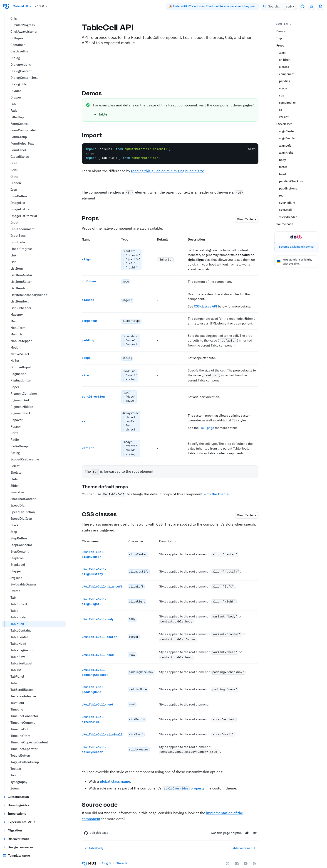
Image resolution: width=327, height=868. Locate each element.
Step (14, 532)
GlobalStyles (20, 157)
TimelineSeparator (24, 749)
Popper (16, 426)
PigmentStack (21, 413)
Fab (13, 104)
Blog (107, 857)
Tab (13, 598)
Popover (16, 420)
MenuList (17, 334)
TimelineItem (20, 736)
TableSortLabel (21, 663)
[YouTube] (246, 857)
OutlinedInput (21, 367)
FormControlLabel (24, 130)
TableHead (18, 644)
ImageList (18, 203)
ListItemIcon (20, 288)
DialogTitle (19, 84)
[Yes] (247, 827)
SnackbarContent (23, 499)
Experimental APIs (19, 822)
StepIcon (17, 558)
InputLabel (18, 242)
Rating (15, 453)
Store (122, 857)
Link (14, 255)
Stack (15, 525)
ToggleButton (20, 755)
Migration (12, 830)
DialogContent (21, 71)
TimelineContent (23, 723)
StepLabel (18, 565)
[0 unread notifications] (312, 6)
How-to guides (16, 805)
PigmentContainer (24, 393)
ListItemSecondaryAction (29, 295)
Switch (15, 591)
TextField (17, 703)
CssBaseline (19, 51)
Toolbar (16, 769)
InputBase (18, 236)
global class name (115, 775)
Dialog (15, 58)
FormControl (20, 124)
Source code (104, 798)
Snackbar (17, 492)
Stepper (16, 571)
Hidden (16, 183)
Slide (14, 479)
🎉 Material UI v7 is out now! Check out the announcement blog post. (212, 6)
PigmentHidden (22, 407)
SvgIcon (16, 578)
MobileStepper (21, 341)
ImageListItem (21, 209)
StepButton (19, 538)
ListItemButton (21, 282)
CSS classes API (206, 306)
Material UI (22, 6)
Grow (14, 176)
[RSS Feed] (255, 857)
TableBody (18, 617)
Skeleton (17, 472)
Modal (15, 347)
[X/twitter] (228, 857)
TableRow (18, 657)
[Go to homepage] (6, 6)
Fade (14, 111)
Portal (15, 433)
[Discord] (237, 857)
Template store (16, 856)
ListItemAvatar (21, 275)
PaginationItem (22, 380)
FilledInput (19, 117)
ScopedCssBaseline (25, 459)
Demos (96, 93)
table (247, 220)
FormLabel (18, 150)
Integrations (14, 814)
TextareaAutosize (23, 696)
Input (14, 222)
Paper (15, 387)
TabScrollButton (22, 690)
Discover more (16, 839)
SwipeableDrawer (23, 584)
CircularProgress (23, 25)
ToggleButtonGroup (25, 762)
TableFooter (19, 637)
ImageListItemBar (24, 216)
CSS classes (103, 512)
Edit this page (96, 826)
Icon (14, 189)
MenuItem (18, 328)
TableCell (17, 624)
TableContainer (22, 630)
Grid (14, 163)
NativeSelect (20, 354)
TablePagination (22, 650)
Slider (15, 486)
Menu (14, 321)
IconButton (19, 196)
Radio (15, 440)
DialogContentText (24, 78)
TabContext (19, 604)
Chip (14, 18)
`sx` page (207, 426)
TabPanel (17, 676)
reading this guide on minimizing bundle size (168, 171)
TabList (16, 670)
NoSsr (15, 361)
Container (18, 45)
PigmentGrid (20, 400)
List (13, 262)
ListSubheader (21, 308)
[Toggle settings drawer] (321, 6)
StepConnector (21, 545)
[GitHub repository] (302, 6)
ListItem (17, 268)
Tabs (14, 683)
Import (96, 135)
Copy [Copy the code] (251, 149)
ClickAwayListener (24, 32)
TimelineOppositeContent (29, 742)
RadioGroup (19, 446)
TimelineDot (19, 729)
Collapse (17, 38)
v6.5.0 (42, 6)
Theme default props (109, 485)
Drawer (16, 97)
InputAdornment (22, 229)
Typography (19, 782)
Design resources (18, 847)
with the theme (216, 492)
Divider (16, 91)
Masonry (17, 315)
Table (14, 611)
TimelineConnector (24, 716)
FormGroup (19, 137)
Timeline (17, 709)
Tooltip (15, 775)
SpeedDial (18, 505)
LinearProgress (21, 249)
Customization (16, 797)
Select (15, 466)
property (184, 782)
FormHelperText (22, 143)
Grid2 (14, 170)
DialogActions (21, 64)
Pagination (18, 374)
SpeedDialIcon (21, 519)
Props (94, 218)
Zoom (15, 788)
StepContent (20, 551)
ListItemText (20, 301)
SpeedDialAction (23, 512)
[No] (255, 827)
